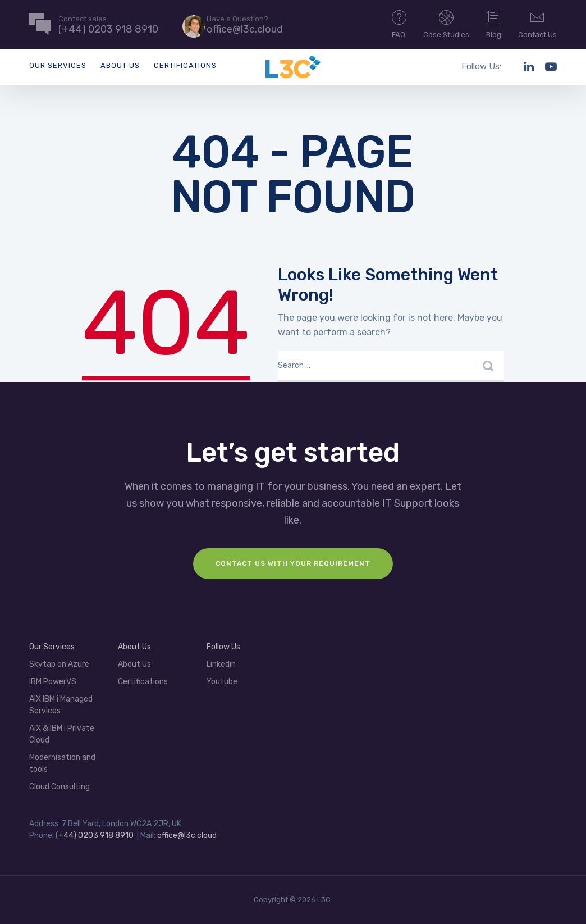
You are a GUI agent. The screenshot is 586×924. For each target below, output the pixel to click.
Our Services (58, 65)
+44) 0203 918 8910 (96, 836)
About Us (120, 65)
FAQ (399, 24)
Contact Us (537, 24)
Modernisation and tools (62, 763)
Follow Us (223, 647)
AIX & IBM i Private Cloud (62, 734)
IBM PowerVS (53, 682)
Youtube (222, 682)
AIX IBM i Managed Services (61, 705)
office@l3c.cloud (187, 836)
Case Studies (446, 24)
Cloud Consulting (59, 787)
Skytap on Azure (59, 664)
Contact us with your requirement (293, 563)
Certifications (185, 65)
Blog (494, 24)
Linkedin (221, 664)
